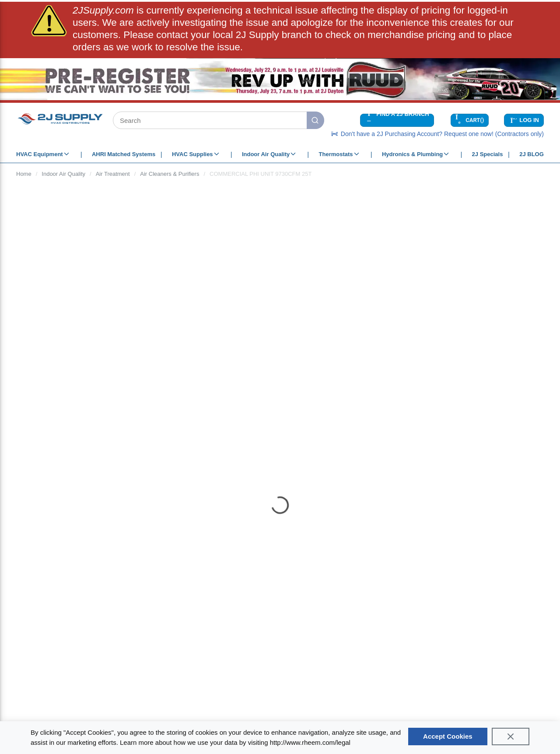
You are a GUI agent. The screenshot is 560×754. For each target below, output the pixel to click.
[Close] (511, 737)
